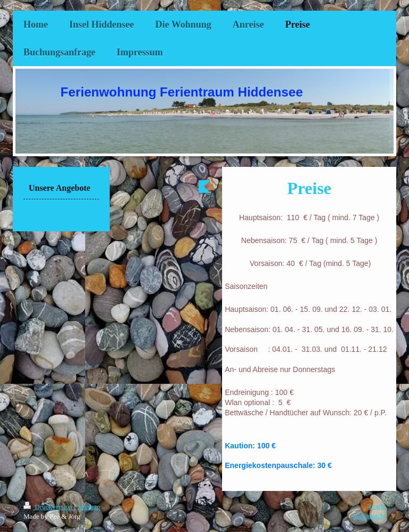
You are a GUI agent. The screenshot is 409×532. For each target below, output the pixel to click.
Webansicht (370, 516)
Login (377, 506)
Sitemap (89, 507)
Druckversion (49, 507)
